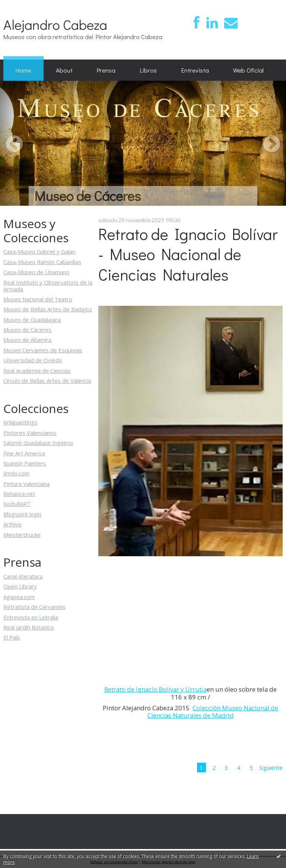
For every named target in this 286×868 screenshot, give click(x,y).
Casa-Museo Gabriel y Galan (39, 252)
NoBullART (17, 504)
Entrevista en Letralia (31, 617)
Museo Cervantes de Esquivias (43, 350)
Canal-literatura (23, 576)
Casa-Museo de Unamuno (36, 272)
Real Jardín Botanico (29, 627)
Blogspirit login (22, 514)
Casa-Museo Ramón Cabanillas (42, 262)
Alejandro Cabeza (55, 24)
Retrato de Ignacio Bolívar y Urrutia (155, 689)
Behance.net (19, 494)
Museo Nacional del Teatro (38, 299)
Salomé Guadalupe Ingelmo (38, 443)
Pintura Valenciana (26, 484)
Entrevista (195, 70)
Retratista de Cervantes (34, 607)
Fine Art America (24, 453)
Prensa (106, 70)
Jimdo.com (16, 473)
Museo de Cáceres (27, 330)
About (64, 70)
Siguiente (271, 768)
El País (12, 637)
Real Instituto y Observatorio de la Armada (48, 286)
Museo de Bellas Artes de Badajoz (48, 309)
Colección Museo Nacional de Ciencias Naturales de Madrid (213, 712)
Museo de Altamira (27, 340)
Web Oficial (248, 70)
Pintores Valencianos (30, 433)
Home (23, 70)
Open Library (20, 586)
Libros (148, 70)
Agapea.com (19, 597)
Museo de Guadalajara (32, 320)
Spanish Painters (25, 463)
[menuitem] (23, 70)
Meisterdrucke (22, 535)
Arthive (12, 524)
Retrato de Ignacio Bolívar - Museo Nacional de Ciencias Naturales (188, 254)
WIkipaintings (20, 422)
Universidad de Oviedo (33, 360)
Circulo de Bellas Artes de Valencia (47, 381)
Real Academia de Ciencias (37, 371)
